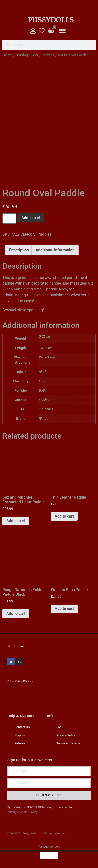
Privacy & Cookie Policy (23, 812)
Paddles (48, 55)
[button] (62, 31)
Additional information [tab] (55, 250)
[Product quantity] (9, 219)
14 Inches (46, 409)
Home (7, 55)
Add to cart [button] (16, 521)
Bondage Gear (27, 55)
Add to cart (31, 218)
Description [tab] (19, 250)
